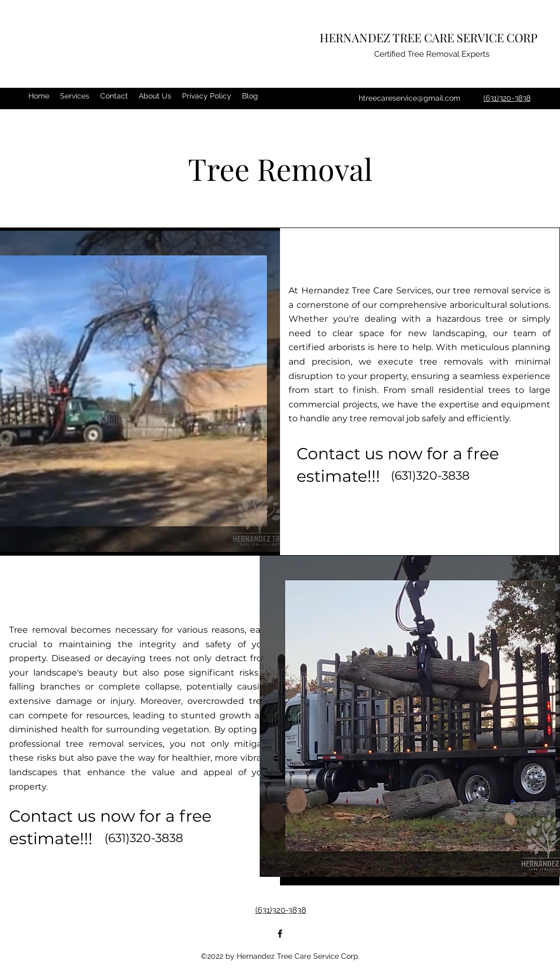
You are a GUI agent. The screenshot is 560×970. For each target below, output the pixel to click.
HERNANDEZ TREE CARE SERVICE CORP (429, 37)
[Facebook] (280, 934)
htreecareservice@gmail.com (410, 98)
